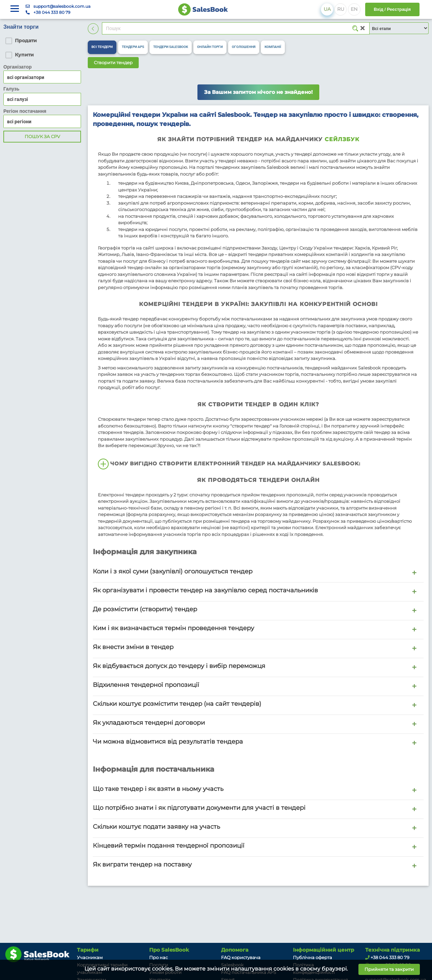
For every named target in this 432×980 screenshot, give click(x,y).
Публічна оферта (313, 957)
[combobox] (42, 99)
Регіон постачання (25, 111)
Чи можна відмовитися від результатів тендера (168, 741)
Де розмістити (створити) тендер (145, 609)
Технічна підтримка (393, 950)
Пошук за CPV (42, 136)
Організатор (18, 67)
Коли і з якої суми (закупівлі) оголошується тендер (173, 571)
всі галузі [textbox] (18, 99)
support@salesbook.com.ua (62, 6)
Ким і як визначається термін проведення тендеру (173, 628)
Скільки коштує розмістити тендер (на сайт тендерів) (177, 704)
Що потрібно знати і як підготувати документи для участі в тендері (199, 808)
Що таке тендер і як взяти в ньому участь (158, 789)
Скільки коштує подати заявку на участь (156, 827)
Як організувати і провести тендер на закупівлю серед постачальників (205, 590)
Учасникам (90, 957)
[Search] (236, 28)
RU (341, 9)
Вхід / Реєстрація (392, 9)
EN (354, 9)
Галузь (11, 89)
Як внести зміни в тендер (133, 647)
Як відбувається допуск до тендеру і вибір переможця (179, 666)
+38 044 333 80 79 (52, 12)
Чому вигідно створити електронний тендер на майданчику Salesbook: (229, 464)
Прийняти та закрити (389, 969)
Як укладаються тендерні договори (149, 723)
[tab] (102, 47)
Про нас (158, 957)
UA (327, 9)
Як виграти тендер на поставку (142, 864)
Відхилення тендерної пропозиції (146, 685)
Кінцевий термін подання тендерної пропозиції (169, 845)
